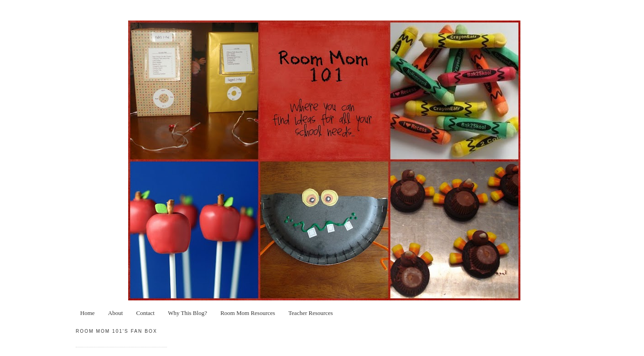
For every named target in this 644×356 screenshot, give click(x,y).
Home (88, 313)
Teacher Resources (311, 313)
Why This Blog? (187, 313)
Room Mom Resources (248, 313)
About (116, 313)
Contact (145, 313)
